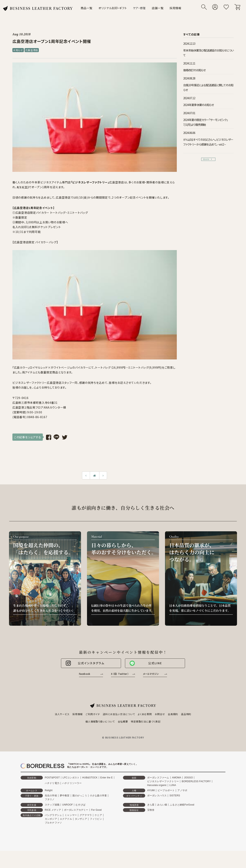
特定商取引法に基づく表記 (146, 721)
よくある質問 (145, 714)
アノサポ (182, 790)
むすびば (80, 805)
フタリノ (50, 799)
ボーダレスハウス (157, 796)
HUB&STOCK (90, 778)
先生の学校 (51, 796)
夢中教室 (65, 796)
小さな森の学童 (98, 796)
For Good (96, 810)
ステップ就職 (52, 805)
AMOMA (177, 778)
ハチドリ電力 (52, 783)
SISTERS (175, 796)
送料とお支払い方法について (119, 714)
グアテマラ (86, 815)
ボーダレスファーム (158, 778)
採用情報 (175, 8)
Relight (49, 790)
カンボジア (51, 819)
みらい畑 (162, 805)
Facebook (85, 674)
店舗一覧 (158, 8)
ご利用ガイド (93, 714)
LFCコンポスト (71, 778)
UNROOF (67, 805)
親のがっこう (80, 796)
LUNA (173, 785)
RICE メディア (53, 810)
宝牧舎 (151, 810)
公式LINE (146, 663)
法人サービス (62, 714)
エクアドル (66, 819)
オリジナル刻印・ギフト (113, 8)
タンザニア (81, 819)
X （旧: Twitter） (120, 674)
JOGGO (188, 778)
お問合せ (160, 714)
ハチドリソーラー (72, 783)
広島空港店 (32, 50)
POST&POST (52, 778)
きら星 (151, 805)
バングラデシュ (53, 815)
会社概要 (123, 721)
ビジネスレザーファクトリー (163, 781)
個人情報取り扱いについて (100, 721)
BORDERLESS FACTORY (196, 781)
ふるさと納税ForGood (182, 805)
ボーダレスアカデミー (76, 810)
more (207, 159)
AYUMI (151, 790)
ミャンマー (71, 815)
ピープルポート (166, 790)
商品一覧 (86, 8)
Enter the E (107, 778)
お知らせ (18, 50)
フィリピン (96, 819)
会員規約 (173, 714)
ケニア (98, 815)
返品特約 (186, 714)
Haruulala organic (157, 785)
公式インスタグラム (85, 663)
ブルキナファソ (53, 823)
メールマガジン (151, 674)
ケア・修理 (139, 8)
